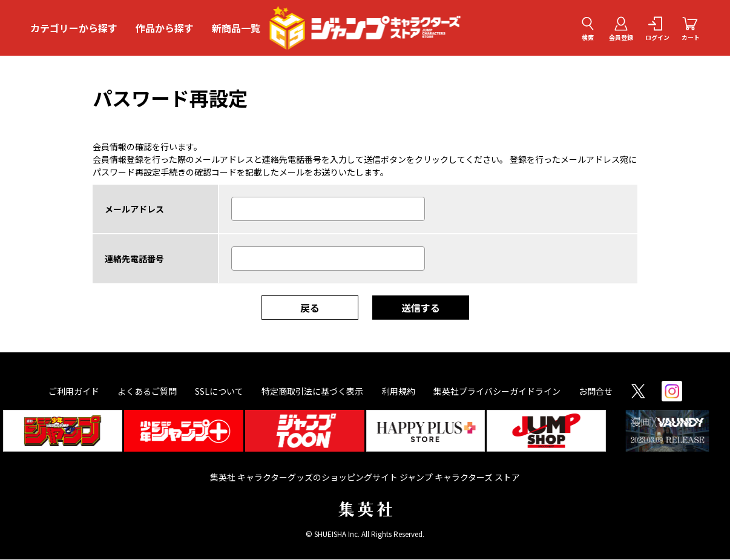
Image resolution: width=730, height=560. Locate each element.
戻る (310, 308)
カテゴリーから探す (74, 28)
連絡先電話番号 (134, 259)
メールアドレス (134, 209)
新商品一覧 (236, 28)
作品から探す (165, 28)
